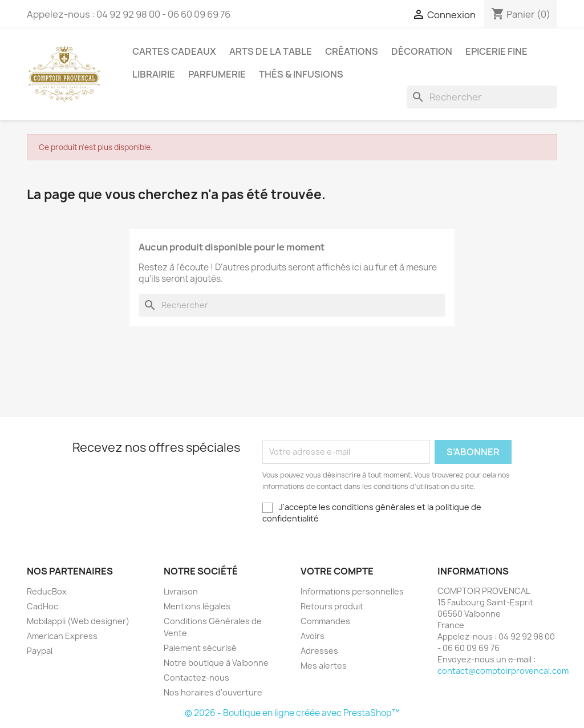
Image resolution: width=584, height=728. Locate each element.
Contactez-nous (196, 678)
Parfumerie (217, 74)
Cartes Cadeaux (174, 51)
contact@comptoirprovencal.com (503, 671)
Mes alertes (324, 666)
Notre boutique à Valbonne (216, 663)
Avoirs (313, 636)
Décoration (422, 51)
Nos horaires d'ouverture (213, 692)
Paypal (40, 651)
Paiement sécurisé (200, 648)
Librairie (154, 74)
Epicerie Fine (496, 51)
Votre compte (337, 571)
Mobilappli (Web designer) (78, 621)
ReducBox (47, 591)
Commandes (325, 621)
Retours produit (332, 606)
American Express (62, 636)
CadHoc (42, 606)
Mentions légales (197, 606)
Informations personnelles (352, 591)
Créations (352, 51)
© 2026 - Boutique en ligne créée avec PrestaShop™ (292, 713)
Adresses (319, 651)
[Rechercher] (482, 97)
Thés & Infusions (301, 74)
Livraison (181, 591)
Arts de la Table (271, 51)
